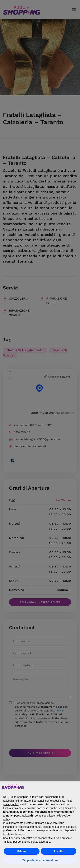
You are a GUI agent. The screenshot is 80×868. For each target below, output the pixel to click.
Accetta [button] (58, 851)
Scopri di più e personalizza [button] (40, 860)
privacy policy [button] (11, 804)
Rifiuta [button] (21, 851)
